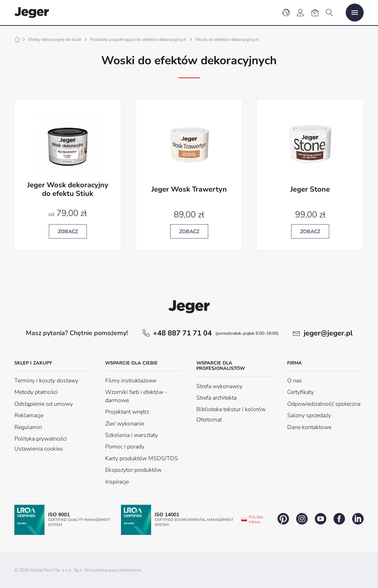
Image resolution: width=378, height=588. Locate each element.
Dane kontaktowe (309, 427)
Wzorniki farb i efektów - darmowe (136, 396)
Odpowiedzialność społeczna (324, 404)
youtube (321, 519)
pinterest (283, 519)
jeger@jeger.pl (328, 333)
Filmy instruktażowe (131, 381)
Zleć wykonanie (125, 424)
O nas (295, 381)
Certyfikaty (300, 392)
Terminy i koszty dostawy (46, 381)
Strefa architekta (216, 398)
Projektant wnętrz (127, 412)
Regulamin (28, 427)
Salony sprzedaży (309, 415)
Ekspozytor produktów (133, 470)
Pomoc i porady (125, 447)
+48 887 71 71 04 (216, 333)
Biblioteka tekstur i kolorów (231, 409)
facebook (339, 519)
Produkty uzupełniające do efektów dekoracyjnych (138, 39)
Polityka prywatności (41, 439)
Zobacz (68, 232)
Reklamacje (29, 415)
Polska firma (256, 520)
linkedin (358, 519)
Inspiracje (117, 482)
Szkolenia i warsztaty (132, 435)
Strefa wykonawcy (219, 386)
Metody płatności (36, 392)
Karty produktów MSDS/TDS (142, 458)
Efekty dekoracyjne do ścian (55, 39)
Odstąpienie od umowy (44, 404)
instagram (302, 519)
